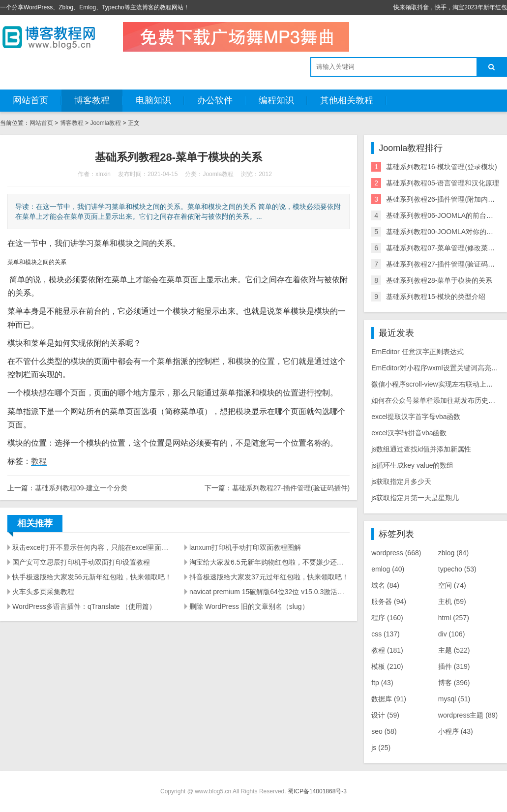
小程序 (456, 731)
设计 (385, 715)
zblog (453, 553)
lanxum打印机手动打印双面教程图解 (245, 547)
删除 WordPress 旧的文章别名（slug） (249, 606)
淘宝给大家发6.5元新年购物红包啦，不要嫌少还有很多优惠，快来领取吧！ (269, 562)
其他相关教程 (347, 100)
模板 (387, 666)
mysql (454, 699)
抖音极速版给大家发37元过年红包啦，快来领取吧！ (269, 577)
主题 (454, 650)
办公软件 (215, 100)
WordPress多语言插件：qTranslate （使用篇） (84, 606)
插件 (454, 666)
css (386, 634)
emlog (388, 569)
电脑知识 (153, 100)
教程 (39, 461)
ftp (382, 683)
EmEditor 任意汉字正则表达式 (417, 352)
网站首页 (30, 100)
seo (384, 731)
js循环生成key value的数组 (412, 465)
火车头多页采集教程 (43, 592)
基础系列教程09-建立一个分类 (81, 488)
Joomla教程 (105, 123)
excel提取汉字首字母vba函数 (416, 417)
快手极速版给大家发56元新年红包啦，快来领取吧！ (92, 577)
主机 (452, 601)
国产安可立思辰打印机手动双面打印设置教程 (81, 562)
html (454, 618)
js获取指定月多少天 (401, 481)
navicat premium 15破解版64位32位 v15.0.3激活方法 (269, 592)
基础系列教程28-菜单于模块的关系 (439, 280)
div (451, 634)
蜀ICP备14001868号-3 (317, 791)
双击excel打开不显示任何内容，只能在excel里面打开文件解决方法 (92, 547)
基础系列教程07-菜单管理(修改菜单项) (445, 248)
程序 (387, 618)
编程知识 (276, 100)
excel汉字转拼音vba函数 (409, 433)
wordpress (396, 553)
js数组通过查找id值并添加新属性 (421, 449)
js (381, 748)
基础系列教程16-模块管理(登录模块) (442, 167)
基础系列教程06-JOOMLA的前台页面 (443, 215)
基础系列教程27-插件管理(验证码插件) (291, 488)
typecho (457, 569)
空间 (452, 585)
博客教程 (92, 100)
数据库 (389, 699)
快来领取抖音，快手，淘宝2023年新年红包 (450, 7)
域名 (385, 585)
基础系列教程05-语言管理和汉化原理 (443, 183)
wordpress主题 (468, 715)
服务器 (389, 601)
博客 (454, 683)
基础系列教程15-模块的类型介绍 (436, 297)
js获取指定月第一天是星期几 (415, 498)
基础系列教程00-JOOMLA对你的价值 (443, 232)
